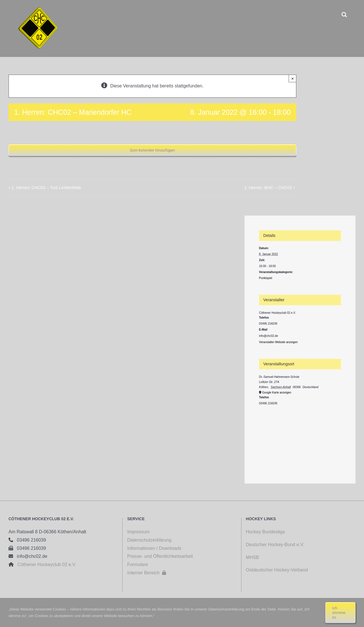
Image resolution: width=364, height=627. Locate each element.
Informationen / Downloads (154, 548)
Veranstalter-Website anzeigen (278, 342)
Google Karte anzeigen (277, 393)
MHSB (253, 557)
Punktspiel (266, 278)
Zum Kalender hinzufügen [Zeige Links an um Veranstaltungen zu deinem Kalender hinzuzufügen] (152, 150)
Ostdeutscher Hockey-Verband (278, 570)
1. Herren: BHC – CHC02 (268, 188)
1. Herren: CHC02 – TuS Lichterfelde (46, 188)
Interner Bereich (147, 573)
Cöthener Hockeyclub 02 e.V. (45, 564)
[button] (344, 14)
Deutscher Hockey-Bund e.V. (275, 545)
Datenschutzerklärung (149, 540)
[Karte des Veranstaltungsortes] (300, 437)
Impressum (138, 532)
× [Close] (292, 78)
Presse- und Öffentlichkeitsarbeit (160, 556)
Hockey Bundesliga (265, 532)
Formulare (137, 564)
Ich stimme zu (339, 612)
